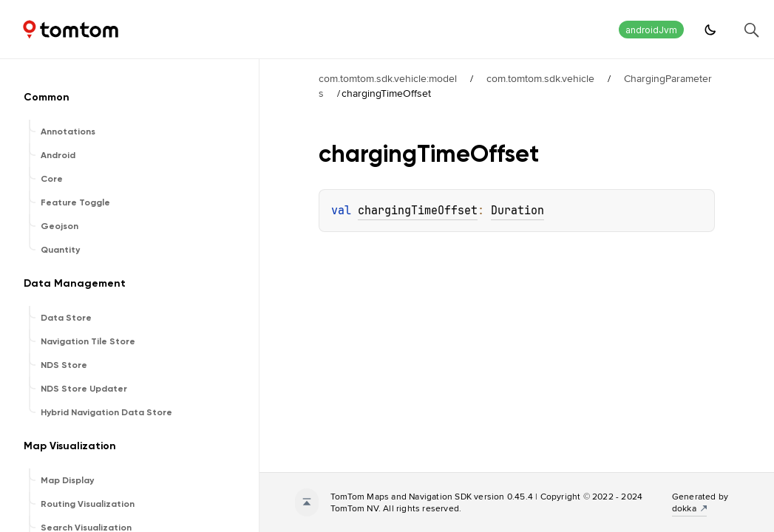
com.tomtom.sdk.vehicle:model (388, 78)
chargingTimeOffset (418, 211)
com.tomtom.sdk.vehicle (540, 78)
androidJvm (651, 30)
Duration (517, 211)
